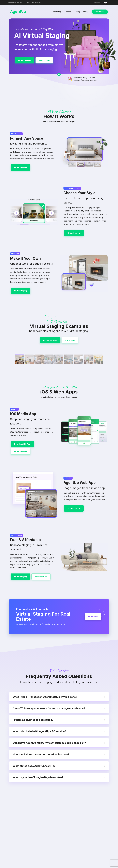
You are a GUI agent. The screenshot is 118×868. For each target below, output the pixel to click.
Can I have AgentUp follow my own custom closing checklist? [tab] (59, 743)
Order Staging (25, 60)
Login (105, 3)
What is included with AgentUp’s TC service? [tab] (59, 731)
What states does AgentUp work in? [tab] (59, 766)
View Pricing (44, 60)
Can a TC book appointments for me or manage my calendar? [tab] (59, 708)
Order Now (70, 340)
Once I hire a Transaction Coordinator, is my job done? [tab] (59, 697)
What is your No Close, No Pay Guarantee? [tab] (59, 777)
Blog (78, 12)
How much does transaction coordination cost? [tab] (59, 754)
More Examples (50, 340)
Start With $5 (41, 577)
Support (97, 3)
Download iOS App (22, 444)
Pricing (86, 12)
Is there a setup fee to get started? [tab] (59, 720)
